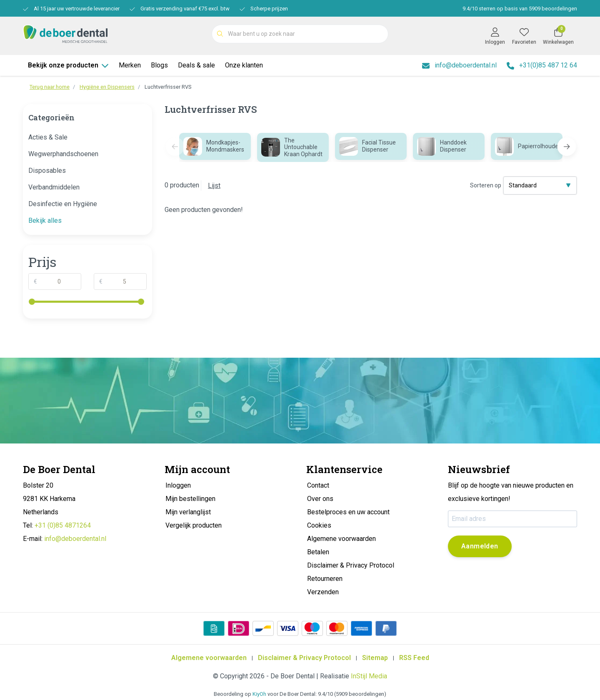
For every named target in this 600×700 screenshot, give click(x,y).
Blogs (159, 65)
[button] (567, 147)
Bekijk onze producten (68, 65)
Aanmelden (480, 546)
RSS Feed (414, 658)
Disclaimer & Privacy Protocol (304, 658)
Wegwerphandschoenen (63, 154)
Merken (130, 65)
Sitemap (375, 658)
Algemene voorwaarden (209, 658)
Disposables (47, 171)
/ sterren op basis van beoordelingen (519, 9)
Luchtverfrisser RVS (168, 87)
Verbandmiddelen (54, 187)
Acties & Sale (48, 137)
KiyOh (259, 694)
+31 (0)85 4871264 (63, 525)
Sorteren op (486, 185)
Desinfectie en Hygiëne (63, 204)
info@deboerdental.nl (75, 539)
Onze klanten (244, 65)
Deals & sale (196, 65)
